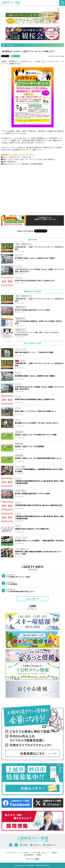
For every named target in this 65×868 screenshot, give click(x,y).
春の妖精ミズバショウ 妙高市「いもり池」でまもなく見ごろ (37, 423)
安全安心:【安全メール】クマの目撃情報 (29, 446)
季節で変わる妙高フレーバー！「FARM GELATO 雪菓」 (35, 352)
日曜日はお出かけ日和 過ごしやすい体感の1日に (32, 529)
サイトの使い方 (24, 853)
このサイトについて (12, 853)
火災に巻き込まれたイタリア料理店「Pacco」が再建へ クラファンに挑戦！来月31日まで (39, 388)
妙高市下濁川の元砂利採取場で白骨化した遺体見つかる (35, 399)
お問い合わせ (36, 845)
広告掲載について (50, 845)
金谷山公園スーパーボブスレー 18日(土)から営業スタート (36, 411)
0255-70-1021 (15, 164)
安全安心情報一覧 (32, 599)
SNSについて (46, 853)
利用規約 (39, 855)
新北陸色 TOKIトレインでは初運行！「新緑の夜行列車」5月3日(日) (39, 541)
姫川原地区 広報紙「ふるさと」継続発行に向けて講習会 (35, 376)
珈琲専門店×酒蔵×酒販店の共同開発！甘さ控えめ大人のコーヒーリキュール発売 (39, 553)
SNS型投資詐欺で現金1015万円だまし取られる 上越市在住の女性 (38, 505)
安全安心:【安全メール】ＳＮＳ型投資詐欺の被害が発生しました (38, 458)
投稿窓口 (24, 845)
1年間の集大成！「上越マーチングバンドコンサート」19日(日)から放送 (39, 364)
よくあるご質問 (35, 853)
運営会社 (54, 853)
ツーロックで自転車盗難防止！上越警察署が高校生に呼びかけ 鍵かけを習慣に (39, 470)
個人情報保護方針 (29, 855)
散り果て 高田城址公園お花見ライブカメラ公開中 (33, 493)
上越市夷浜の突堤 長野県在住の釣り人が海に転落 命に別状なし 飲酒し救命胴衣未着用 (39, 482)
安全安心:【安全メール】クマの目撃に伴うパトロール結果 (36, 435)
